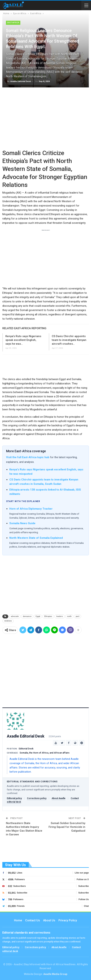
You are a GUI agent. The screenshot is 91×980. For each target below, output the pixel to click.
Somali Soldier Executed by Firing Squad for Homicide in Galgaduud (67, 827)
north (69, 616)
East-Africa (13, 23)
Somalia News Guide (22, 523)
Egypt (38, 616)
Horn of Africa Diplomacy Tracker (31, 509)
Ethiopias (48, 616)
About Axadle (59, 798)
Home (18, 920)
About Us (49, 920)
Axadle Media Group (55, 974)
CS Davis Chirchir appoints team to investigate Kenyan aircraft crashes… (69, 340)
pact (78, 616)
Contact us (33, 920)
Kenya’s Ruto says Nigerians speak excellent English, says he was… (23, 340)
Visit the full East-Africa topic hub (28, 457)
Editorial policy (14, 798)
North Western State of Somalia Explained (36, 538)
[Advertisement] (46, 119)
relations (8, 621)
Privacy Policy (68, 920)
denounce (27, 616)
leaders (60, 616)
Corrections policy (37, 798)
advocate (15, 616)
